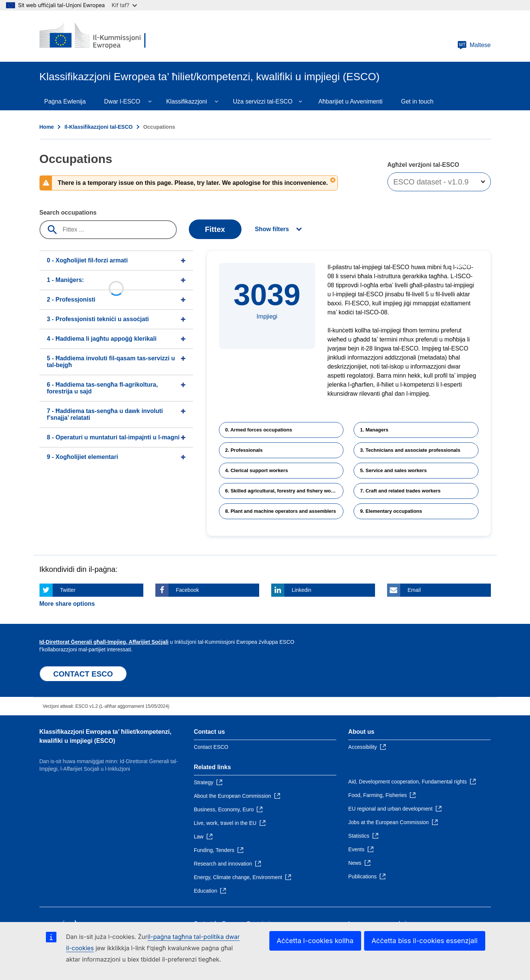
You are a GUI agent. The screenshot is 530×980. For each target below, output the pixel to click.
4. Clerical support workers (257, 470)
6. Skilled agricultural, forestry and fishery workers (284, 491)
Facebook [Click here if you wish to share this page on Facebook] (188, 590)
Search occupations (68, 213)
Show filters (272, 229)
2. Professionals (244, 450)
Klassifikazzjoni (187, 101)
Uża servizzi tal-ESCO (263, 101)
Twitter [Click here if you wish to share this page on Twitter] (68, 590)
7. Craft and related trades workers (400, 491)
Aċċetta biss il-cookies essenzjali (425, 941)
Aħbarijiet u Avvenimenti (351, 101)
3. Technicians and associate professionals (410, 450)
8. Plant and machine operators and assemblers (281, 511)
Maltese (474, 45)
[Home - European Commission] (94, 36)
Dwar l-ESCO (122, 101)
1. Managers (374, 430)
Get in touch (417, 101)
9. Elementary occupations (391, 511)
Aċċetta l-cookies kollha (315, 941)
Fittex (215, 229)
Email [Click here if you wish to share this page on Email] (414, 590)
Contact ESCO (211, 747)
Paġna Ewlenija (65, 101)
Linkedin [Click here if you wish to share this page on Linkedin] (302, 590)
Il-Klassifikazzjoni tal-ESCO (98, 127)
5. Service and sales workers (393, 470)
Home (47, 127)
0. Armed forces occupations (259, 430)
